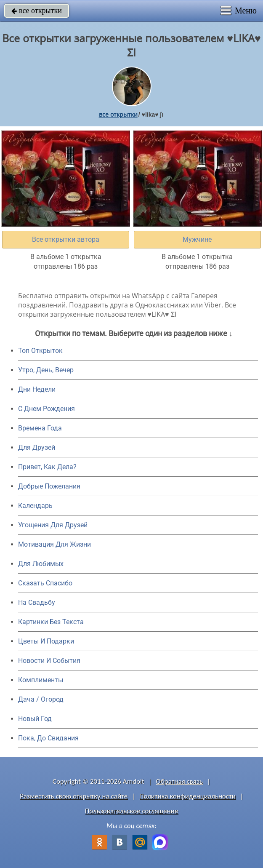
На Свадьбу (37, 602)
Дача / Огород (41, 699)
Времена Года (40, 428)
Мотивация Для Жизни (54, 544)
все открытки (37, 11)
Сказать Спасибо (45, 583)
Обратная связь (180, 781)
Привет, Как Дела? (47, 467)
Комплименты (41, 680)
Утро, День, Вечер (46, 370)
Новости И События (49, 661)
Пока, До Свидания (48, 738)
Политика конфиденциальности (187, 796)
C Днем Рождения (46, 409)
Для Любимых (41, 564)
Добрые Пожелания (49, 486)
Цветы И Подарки (46, 641)
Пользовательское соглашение (131, 811)
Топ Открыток (40, 351)
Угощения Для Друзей (53, 525)
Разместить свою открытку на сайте (74, 796)
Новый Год (35, 719)
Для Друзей (37, 447)
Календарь (35, 506)
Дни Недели (37, 389)
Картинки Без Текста (51, 622)
